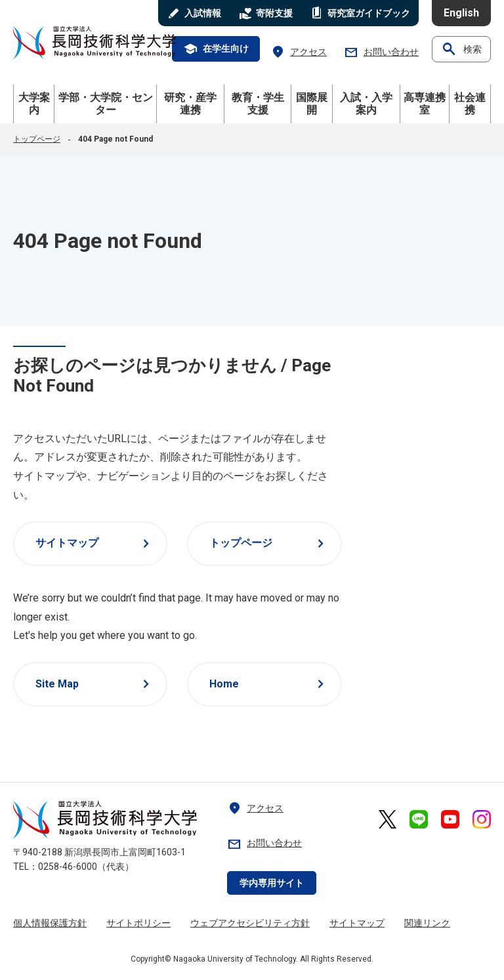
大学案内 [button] (34, 104)
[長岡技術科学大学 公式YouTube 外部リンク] (450, 819)
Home (269, 684)
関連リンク (427, 923)
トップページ (37, 139)
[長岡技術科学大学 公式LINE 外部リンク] (419, 819)
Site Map (95, 684)
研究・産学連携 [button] (190, 104)
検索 (461, 49)
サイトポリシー (138, 923)
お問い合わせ (381, 52)
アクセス (299, 52)
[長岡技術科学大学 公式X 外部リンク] (388, 819)
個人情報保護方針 (50, 923)
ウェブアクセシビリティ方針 (250, 923)
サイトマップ (95, 544)
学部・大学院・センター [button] (106, 104)
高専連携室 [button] (425, 104)
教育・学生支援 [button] (258, 104)
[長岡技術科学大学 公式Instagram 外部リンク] (482, 819)
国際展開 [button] (312, 104)
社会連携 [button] (470, 104)
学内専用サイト (272, 883)
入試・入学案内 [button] (366, 104)
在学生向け (216, 49)
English (461, 13)
